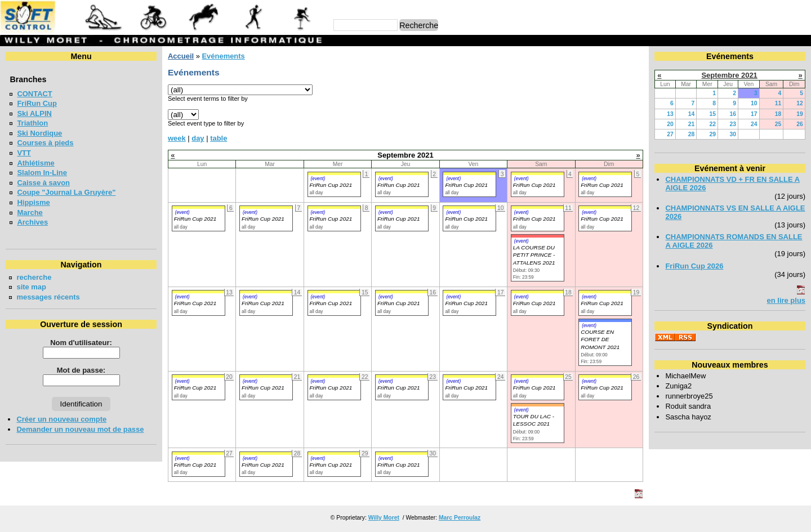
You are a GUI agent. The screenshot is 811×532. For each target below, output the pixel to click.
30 (733, 134)
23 (733, 124)
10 (754, 103)
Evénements (223, 56)
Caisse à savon (43, 183)
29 (712, 134)
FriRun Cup (37, 103)
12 (800, 103)
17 (754, 114)
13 (670, 114)
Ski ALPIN (34, 113)
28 (692, 134)
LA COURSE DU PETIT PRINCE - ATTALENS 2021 (534, 255)
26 (800, 124)
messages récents (48, 297)
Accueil (181, 56)
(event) (318, 178)
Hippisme (33, 202)
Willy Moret (384, 518)
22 (712, 124)
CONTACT (34, 94)
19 (800, 114)
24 (754, 124)
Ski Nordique (39, 133)
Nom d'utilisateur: (81, 343)
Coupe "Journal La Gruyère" (66, 192)
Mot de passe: (81, 370)
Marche (30, 213)
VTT (24, 153)
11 (778, 103)
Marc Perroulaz (460, 518)
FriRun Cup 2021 (331, 185)
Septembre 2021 (729, 75)
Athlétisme (35, 163)
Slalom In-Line (42, 173)
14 (692, 114)
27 (670, 134)
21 (692, 124)
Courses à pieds (45, 143)
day (198, 138)
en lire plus (786, 300)
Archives (32, 222)
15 (712, 114)
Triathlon (32, 123)
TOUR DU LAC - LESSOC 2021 (534, 420)
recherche (34, 277)
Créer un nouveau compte (61, 419)
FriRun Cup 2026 (694, 266)
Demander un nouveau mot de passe (80, 429)
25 (778, 124)
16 (733, 114)
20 (670, 124)
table (219, 138)
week (177, 138)
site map (31, 287)
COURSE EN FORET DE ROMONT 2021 (600, 339)
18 (778, 114)
